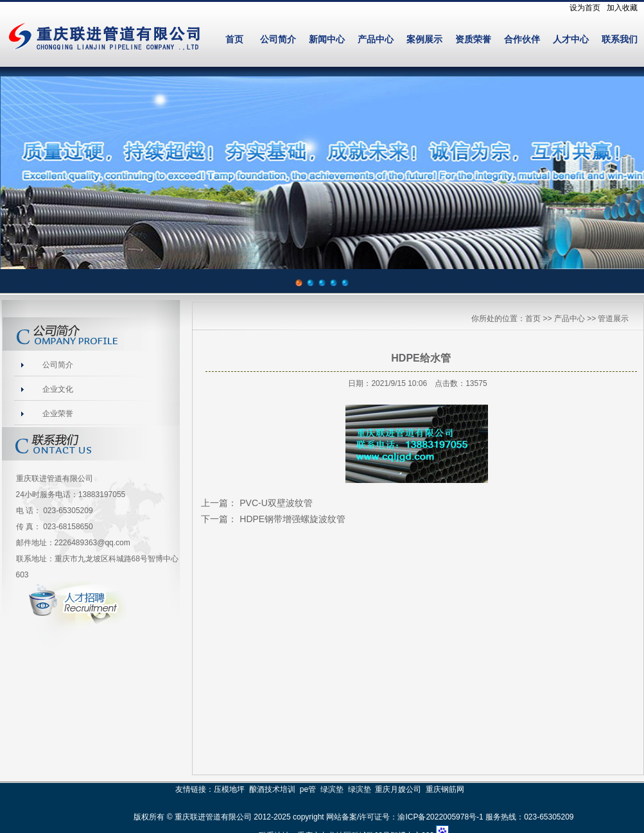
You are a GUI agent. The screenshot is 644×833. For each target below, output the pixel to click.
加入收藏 (622, 8)
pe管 (308, 789)
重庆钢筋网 (445, 789)
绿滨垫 (332, 789)
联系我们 (620, 39)
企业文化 (58, 389)
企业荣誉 (58, 414)
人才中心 (571, 39)
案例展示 (424, 39)
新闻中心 (327, 39)
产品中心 (376, 39)
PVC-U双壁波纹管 (276, 503)
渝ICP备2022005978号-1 (440, 817)
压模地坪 (229, 789)
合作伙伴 (522, 39)
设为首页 (585, 8)
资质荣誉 (473, 39)
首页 (234, 39)
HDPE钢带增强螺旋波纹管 (292, 519)
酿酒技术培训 (272, 789)
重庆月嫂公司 (398, 789)
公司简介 (278, 39)
